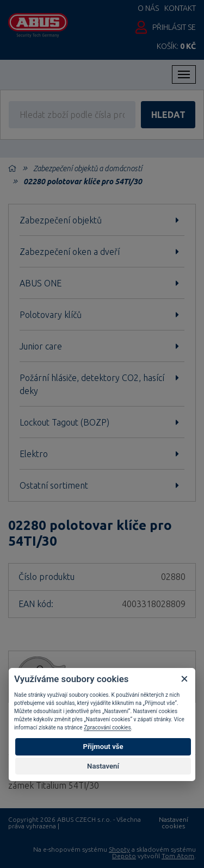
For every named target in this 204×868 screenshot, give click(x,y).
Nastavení (103, 766)
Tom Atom (178, 856)
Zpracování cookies (107, 728)
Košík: (176, 46)
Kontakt (180, 8)
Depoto (124, 856)
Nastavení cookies (174, 823)
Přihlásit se (174, 27)
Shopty (119, 849)
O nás (148, 8)
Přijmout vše (103, 747)
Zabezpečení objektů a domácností (88, 168)
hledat (168, 115)
